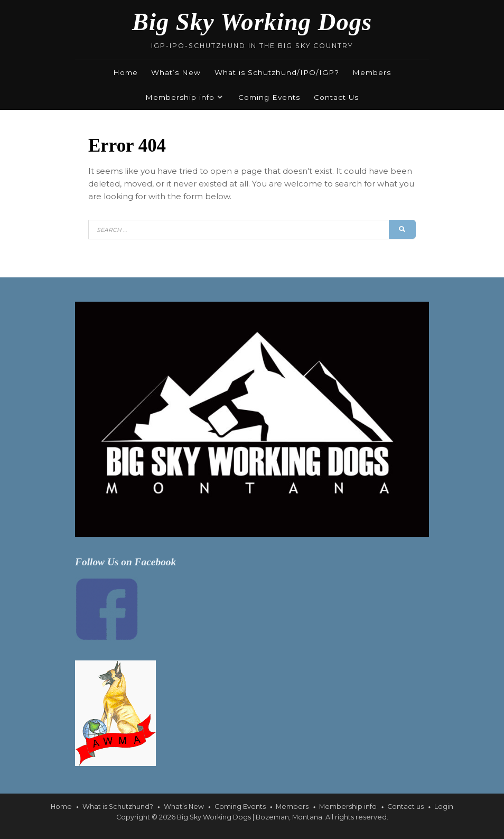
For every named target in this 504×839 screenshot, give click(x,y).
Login (444, 807)
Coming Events (269, 97)
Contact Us (336, 97)
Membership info (180, 97)
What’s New (176, 72)
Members (372, 72)
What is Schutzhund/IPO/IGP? (277, 72)
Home (125, 72)
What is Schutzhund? (118, 807)
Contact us (405, 807)
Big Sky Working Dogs (252, 22)
